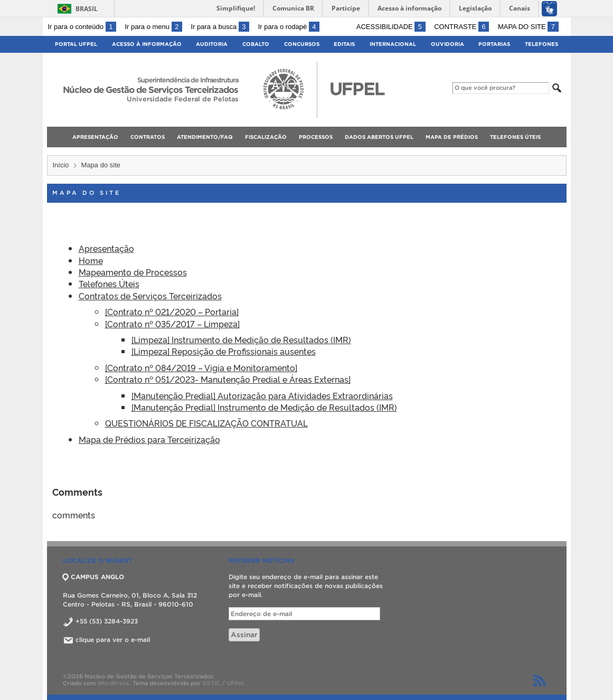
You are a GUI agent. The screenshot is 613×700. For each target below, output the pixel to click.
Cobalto (256, 44)
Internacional (393, 44)
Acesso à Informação (147, 44)
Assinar (244, 635)
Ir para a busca (220, 27)
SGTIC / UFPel (223, 683)
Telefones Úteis (515, 137)
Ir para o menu (154, 27)
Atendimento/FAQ (205, 137)
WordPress (113, 683)
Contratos (148, 137)
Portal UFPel (76, 44)
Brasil (87, 9)
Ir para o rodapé (289, 27)
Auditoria (212, 44)
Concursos (302, 44)
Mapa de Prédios (452, 137)
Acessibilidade (391, 27)
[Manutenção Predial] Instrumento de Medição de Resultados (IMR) (264, 407)
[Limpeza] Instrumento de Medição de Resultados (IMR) (241, 339)
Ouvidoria (447, 44)
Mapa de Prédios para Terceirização (149, 439)
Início (61, 165)
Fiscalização (266, 137)
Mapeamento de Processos (133, 272)
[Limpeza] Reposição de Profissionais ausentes (224, 351)
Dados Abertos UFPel (379, 137)
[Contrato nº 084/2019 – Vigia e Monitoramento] (201, 367)
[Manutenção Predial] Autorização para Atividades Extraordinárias (262, 395)
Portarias (494, 44)
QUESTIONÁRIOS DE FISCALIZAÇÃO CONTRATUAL (206, 423)
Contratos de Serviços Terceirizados (150, 296)
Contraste (461, 27)
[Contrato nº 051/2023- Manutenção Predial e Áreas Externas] (228, 379)
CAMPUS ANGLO (93, 577)
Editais (344, 44)
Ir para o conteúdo (82, 27)
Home (91, 260)
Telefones (541, 44)
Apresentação (95, 137)
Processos (316, 137)
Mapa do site (528, 27)
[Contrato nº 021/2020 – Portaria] (172, 311)
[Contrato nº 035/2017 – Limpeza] (172, 324)
